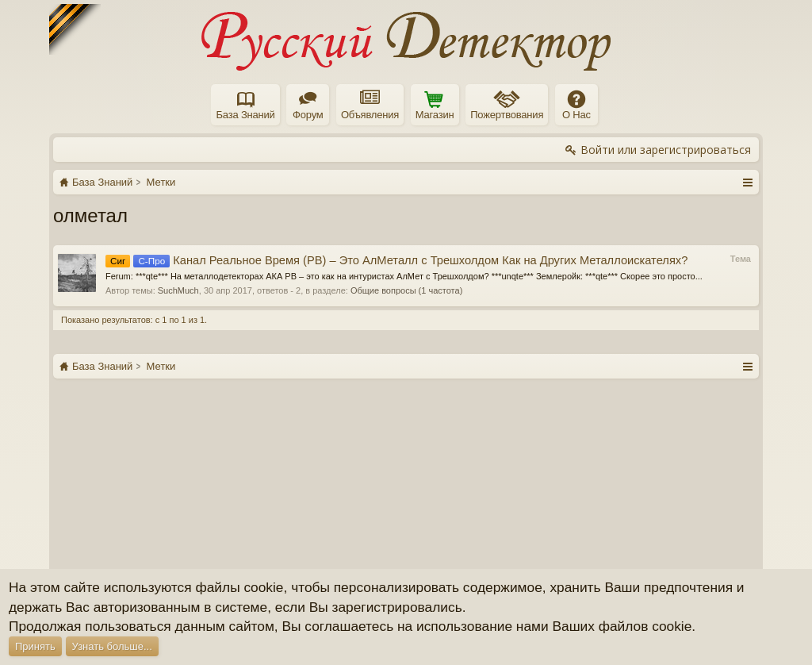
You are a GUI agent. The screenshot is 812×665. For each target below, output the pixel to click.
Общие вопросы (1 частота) (406, 290)
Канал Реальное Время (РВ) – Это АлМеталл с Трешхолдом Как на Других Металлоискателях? (396, 260)
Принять (35, 646)
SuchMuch (178, 290)
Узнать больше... (112, 646)
